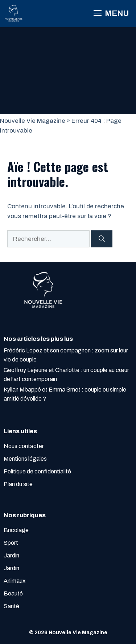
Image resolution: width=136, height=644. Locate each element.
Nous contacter (24, 446)
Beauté (13, 593)
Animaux (15, 581)
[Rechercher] (102, 239)
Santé (11, 606)
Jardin (11, 555)
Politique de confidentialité (37, 471)
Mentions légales (25, 459)
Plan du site (18, 484)
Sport (11, 543)
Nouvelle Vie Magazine (33, 121)
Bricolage (16, 530)
